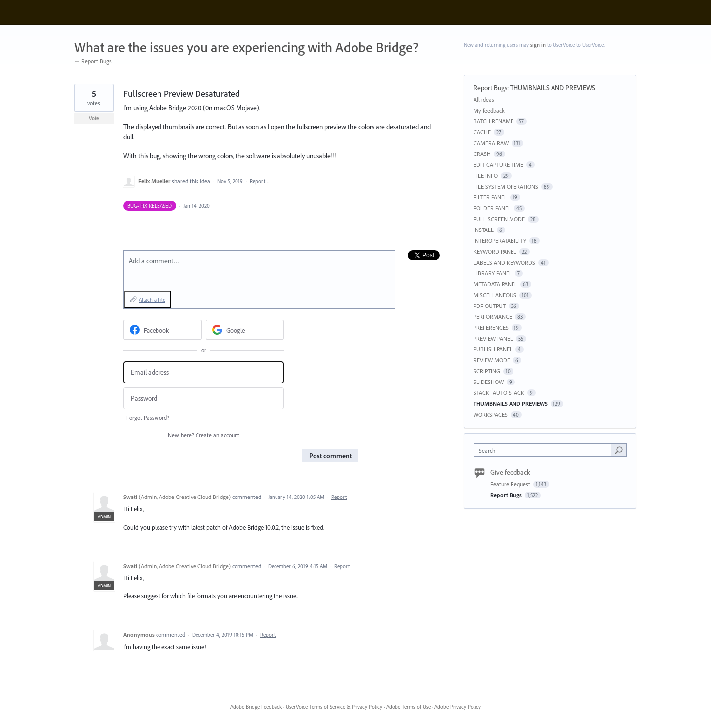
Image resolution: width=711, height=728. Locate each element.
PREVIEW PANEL (493, 338)
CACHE (482, 132)
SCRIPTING (487, 371)
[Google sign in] (245, 330)
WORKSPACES (491, 414)
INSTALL (484, 230)
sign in (538, 45)
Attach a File (152, 300)
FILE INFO (486, 175)
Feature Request (511, 484)
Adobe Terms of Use (408, 707)
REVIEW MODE (492, 360)
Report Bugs (490, 88)
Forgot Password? (148, 417)
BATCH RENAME (494, 121)
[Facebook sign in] (163, 330)
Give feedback (510, 472)
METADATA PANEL (495, 284)
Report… (260, 181)
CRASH (482, 154)
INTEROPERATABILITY (500, 241)
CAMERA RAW (491, 143)
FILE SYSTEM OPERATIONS (506, 186)
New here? (204, 435)
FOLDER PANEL (492, 208)
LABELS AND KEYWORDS (504, 262)
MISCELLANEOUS (495, 295)
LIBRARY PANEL (493, 273)
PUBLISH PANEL (493, 349)
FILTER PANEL (490, 197)
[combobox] (545, 450)
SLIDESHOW (489, 382)
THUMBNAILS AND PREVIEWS (553, 88)
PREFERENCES (491, 327)
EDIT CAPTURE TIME (498, 165)
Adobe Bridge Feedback (256, 707)
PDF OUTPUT (490, 306)
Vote (94, 118)
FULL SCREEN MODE (499, 219)
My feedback (489, 110)
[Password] (204, 399)
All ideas (484, 99)
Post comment (330, 456)
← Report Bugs (93, 61)
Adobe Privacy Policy (458, 707)
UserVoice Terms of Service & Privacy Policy (334, 707)
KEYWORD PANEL (495, 251)
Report (339, 497)
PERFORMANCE (493, 317)
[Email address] (204, 372)
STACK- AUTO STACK (499, 393)
